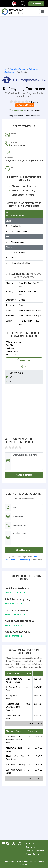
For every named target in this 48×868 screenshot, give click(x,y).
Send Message (24, 550)
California (33, 69)
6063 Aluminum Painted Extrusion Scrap (14, 740)
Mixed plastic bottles (20, 263)
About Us (30, 844)
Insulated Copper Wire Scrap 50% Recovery (14, 707)
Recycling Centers (18, 69)
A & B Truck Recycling (17, 599)
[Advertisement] (24, 42)
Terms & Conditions (35, 851)
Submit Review (24, 475)
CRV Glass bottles (19, 231)
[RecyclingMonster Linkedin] (19, 843)
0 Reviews (34, 102)
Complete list (35, 724)
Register (36, 4)
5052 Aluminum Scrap (16, 765)
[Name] (27, 508)
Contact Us (31, 847)
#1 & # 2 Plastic (18, 253)
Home (4, 69)
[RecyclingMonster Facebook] (8, 843)
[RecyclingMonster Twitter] (14, 843)
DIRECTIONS (24, 360)
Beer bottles (16, 226)
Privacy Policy (32, 854)
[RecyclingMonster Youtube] (4, 843)
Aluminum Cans (18, 242)
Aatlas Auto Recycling (18, 632)
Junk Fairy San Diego (17, 588)
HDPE (13, 258)
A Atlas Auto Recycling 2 (19, 621)
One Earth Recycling (16, 610)
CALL (24, 366)
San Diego (9, 72)
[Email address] (27, 517)
